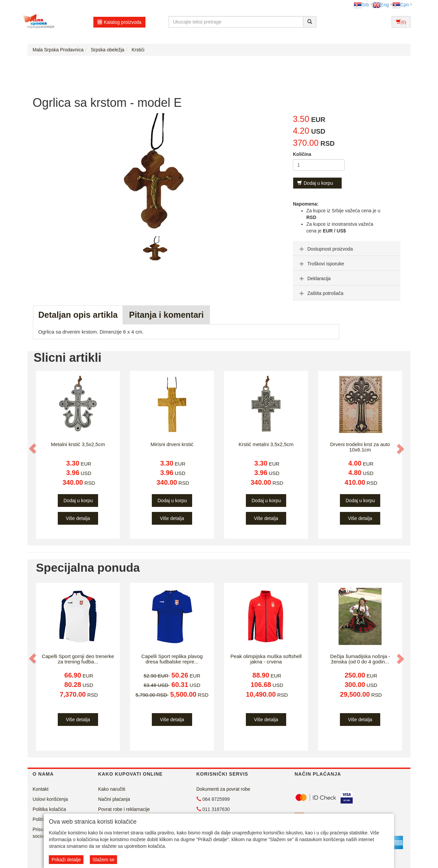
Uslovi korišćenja (50, 799)
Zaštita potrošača (321, 293)
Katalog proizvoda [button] (119, 22)
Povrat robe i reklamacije (124, 809)
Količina (302, 154)
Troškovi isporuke (321, 264)
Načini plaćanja (114, 799)
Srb (361, 5)
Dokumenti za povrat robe (223, 789)
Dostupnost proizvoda (325, 249)
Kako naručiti (112, 789)
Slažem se (103, 860)
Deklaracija (314, 278)
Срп (401, 5)
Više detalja (78, 518)
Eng (381, 5)
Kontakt (40, 789)
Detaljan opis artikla (78, 315)
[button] (33, 448)
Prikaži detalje (66, 860)
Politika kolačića (49, 809)
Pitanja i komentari (166, 315)
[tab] (347, 249)
